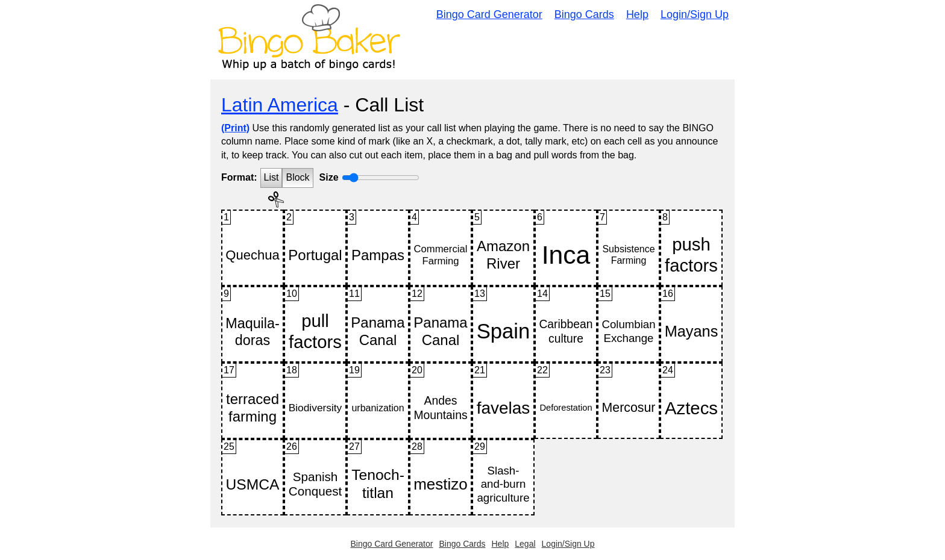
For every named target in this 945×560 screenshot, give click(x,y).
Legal (525, 544)
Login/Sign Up (695, 14)
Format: (239, 177)
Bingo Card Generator (489, 14)
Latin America (280, 105)
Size (329, 177)
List (272, 177)
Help (637, 14)
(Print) (235, 128)
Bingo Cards (584, 14)
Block (297, 177)
